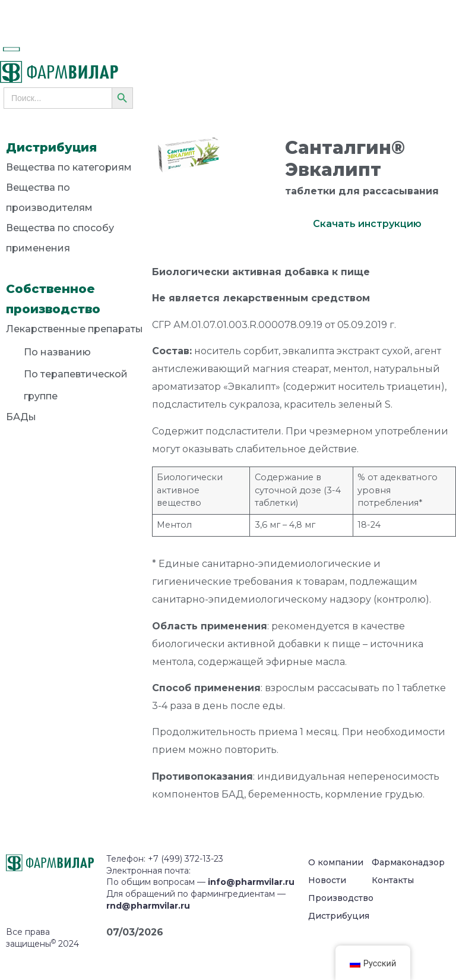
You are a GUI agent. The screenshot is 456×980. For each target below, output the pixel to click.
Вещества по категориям (69, 167)
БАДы (21, 417)
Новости (327, 880)
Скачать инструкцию (367, 224)
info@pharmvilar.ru (251, 882)
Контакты (393, 880)
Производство (341, 898)
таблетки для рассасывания (362, 191)
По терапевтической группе (76, 385)
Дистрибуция (339, 916)
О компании (336, 862)
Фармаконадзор (408, 862)
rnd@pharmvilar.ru (148, 906)
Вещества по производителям (49, 198)
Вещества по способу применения (60, 238)
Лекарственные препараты (75, 331)
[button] (24, 49)
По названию (57, 352)
